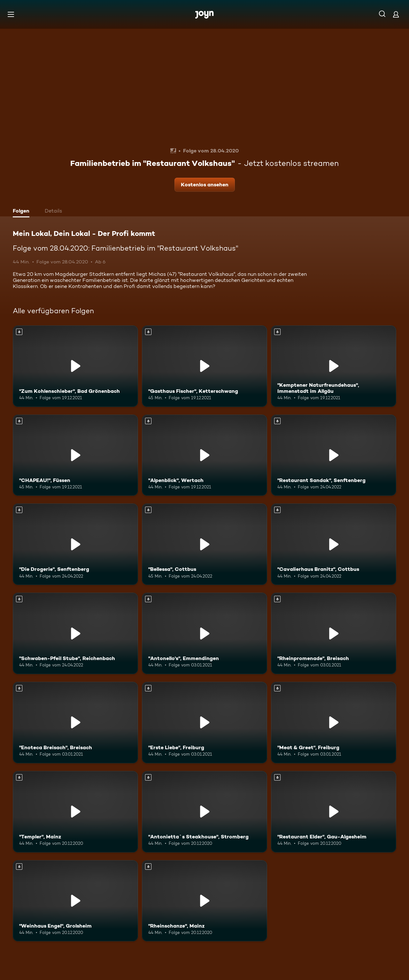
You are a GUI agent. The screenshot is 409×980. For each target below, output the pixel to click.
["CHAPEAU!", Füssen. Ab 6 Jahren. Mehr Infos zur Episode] (75, 455)
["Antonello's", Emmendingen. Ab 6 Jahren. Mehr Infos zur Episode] (204, 633)
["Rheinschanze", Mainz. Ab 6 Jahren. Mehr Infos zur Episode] (204, 901)
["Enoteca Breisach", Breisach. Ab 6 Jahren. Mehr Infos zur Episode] (75, 723)
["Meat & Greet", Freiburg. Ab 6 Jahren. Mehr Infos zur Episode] (334, 723)
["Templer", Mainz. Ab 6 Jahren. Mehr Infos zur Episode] (75, 812)
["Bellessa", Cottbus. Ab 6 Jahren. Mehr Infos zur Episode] (204, 544)
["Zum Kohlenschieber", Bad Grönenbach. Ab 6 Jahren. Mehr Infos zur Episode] (75, 366)
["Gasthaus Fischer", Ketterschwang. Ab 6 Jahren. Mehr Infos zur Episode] (204, 366)
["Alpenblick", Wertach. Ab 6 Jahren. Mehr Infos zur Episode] (204, 455)
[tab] (23, 212)
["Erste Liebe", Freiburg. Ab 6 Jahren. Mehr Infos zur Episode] (204, 723)
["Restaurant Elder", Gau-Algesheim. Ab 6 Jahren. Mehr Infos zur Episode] (334, 812)
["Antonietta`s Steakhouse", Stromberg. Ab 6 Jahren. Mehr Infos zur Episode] (204, 812)
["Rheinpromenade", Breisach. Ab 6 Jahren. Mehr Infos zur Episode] (334, 633)
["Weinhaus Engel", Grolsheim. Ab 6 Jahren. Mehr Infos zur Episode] (75, 901)
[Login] (396, 14)
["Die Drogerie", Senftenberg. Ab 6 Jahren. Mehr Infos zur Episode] (75, 544)
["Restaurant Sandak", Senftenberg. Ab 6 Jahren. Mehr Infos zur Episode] (334, 455)
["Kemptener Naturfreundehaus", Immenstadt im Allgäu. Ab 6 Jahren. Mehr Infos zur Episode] (334, 366)
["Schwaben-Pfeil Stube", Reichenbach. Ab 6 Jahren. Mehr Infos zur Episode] (75, 633)
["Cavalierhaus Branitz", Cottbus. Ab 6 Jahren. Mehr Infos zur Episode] (334, 544)
